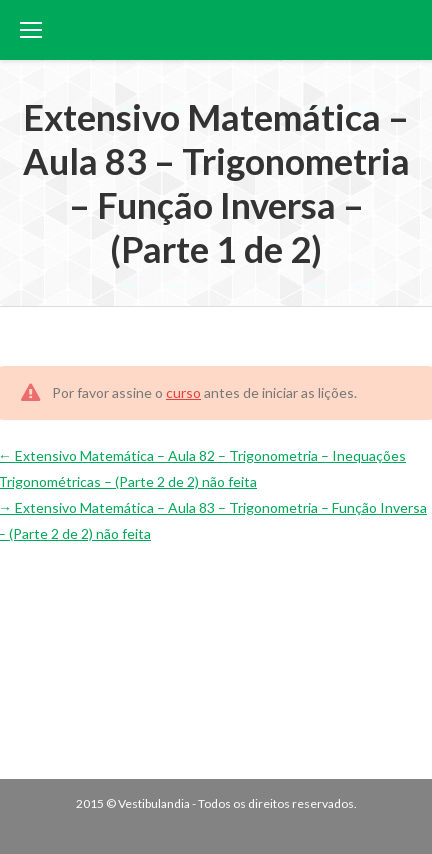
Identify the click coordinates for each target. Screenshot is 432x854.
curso (183, 392)
